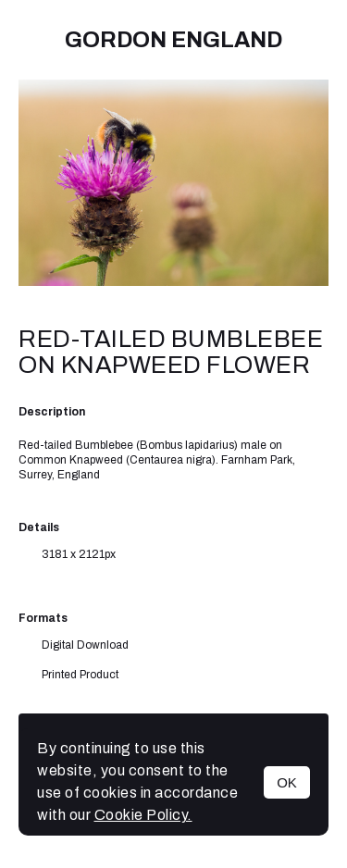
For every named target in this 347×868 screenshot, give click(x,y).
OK (287, 782)
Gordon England (173, 40)
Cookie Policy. (143, 815)
